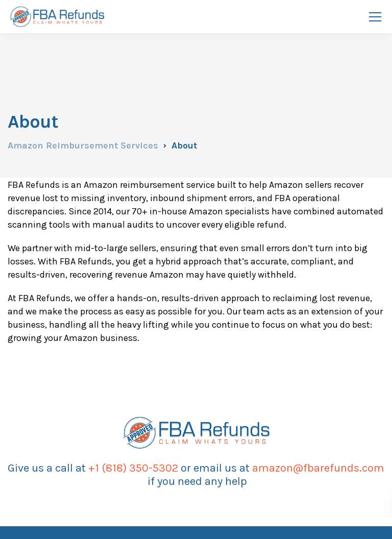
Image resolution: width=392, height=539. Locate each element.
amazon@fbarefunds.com (318, 468)
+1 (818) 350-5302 (133, 468)
